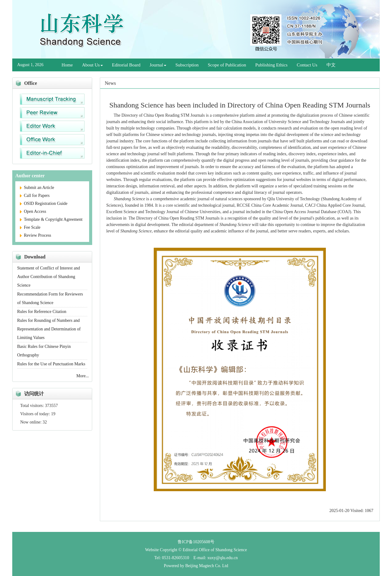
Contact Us (307, 65)
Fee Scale (30, 227)
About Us (92, 65)
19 (53, 414)
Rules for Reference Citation (42, 312)
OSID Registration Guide (44, 203)
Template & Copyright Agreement (51, 219)
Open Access (33, 211)
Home (67, 65)
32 (45, 422)
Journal (158, 65)
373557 (51, 406)
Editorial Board (126, 65)
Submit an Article (37, 188)
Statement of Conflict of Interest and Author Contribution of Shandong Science (49, 277)
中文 (331, 65)
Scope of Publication (227, 65)
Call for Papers (35, 196)
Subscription (187, 65)
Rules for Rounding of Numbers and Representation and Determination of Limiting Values (49, 329)
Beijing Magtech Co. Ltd (207, 566)
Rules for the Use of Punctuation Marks (51, 364)
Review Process (36, 235)
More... (83, 376)
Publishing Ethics (271, 65)
